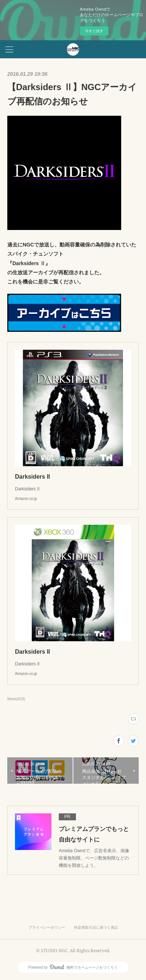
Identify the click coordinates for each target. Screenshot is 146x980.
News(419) (16, 699)
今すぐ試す (94, 31)
